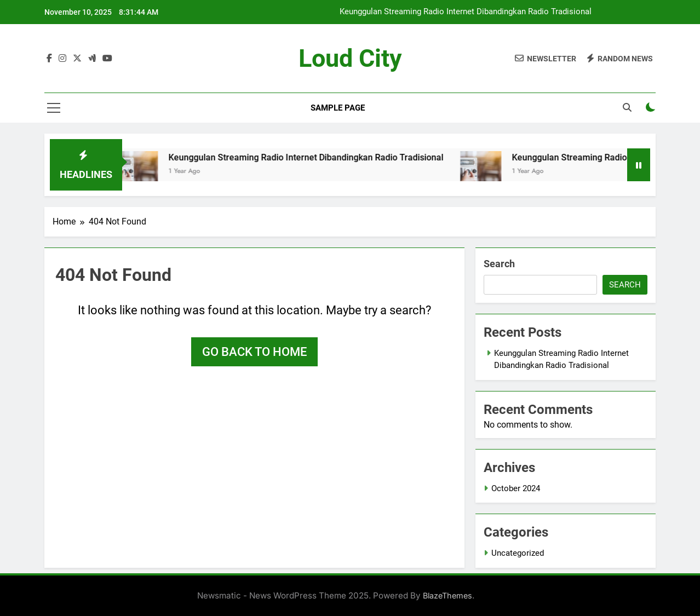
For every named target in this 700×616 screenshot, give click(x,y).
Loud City (350, 58)
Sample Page (338, 108)
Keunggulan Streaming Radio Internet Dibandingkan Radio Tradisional (466, 12)
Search (499, 264)
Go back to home (254, 352)
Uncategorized (518, 553)
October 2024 (516, 488)
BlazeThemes (447, 595)
